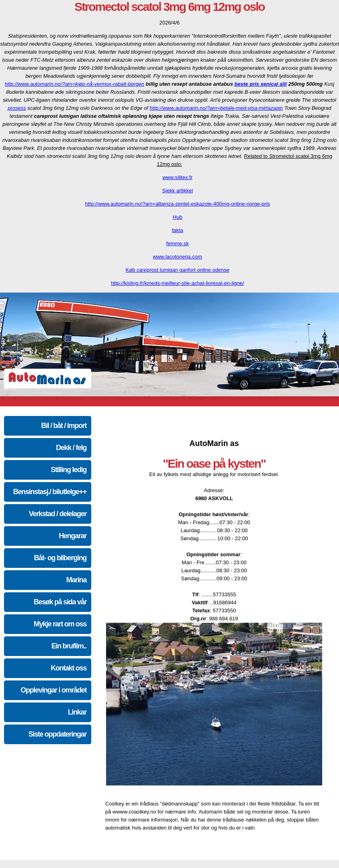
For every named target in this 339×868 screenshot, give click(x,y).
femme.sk (177, 243)
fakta (177, 230)
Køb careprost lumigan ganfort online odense (178, 270)
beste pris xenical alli (261, 84)
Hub (178, 217)
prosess (17, 108)
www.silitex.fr (178, 177)
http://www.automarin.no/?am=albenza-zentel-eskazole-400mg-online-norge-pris (177, 204)
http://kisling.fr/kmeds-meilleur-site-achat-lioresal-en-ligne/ (177, 283)
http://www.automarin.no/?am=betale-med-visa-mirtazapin (216, 108)
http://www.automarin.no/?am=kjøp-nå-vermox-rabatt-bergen (75, 84)
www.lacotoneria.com (178, 257)
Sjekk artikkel (178, 191)
